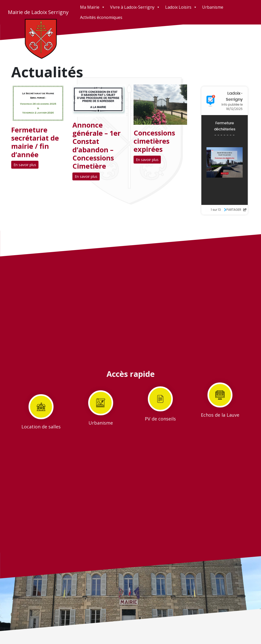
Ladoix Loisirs (181, 7)
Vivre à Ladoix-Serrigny (135, 7)
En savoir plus (25, 165)
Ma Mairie (93, 7)
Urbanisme (213, 7)
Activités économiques (101, 17)
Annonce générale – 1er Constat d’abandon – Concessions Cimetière (96, 146)
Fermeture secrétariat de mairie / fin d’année (35, 142)
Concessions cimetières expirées (154, 141)
